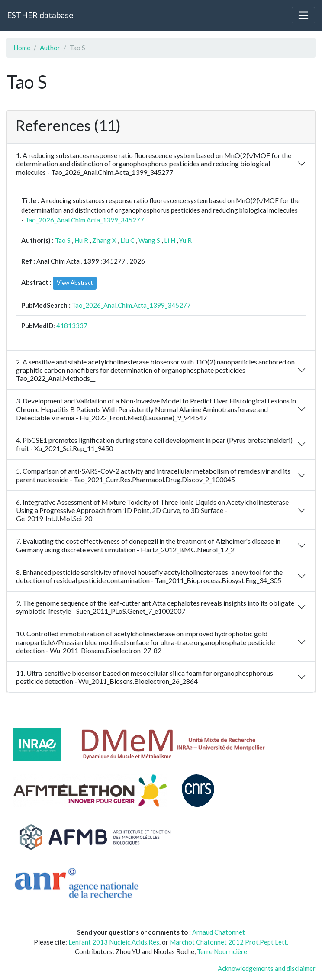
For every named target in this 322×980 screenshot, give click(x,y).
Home (22, 48)
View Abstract (75, 283)
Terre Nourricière (222, 951)
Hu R (81, 240)
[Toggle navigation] (303, 15)
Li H (170, 240)
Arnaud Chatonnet (219, 932)
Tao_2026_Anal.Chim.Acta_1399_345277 (85, 220)
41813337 (72, 326)
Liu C (127, 240)
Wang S (149, 240)
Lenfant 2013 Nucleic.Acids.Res (114, 942)
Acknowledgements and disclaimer (267, 968)
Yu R (185, 240)
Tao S (63, 240)
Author (50, 48)
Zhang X (104, 240)
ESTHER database (40, 15)
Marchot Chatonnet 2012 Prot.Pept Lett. (229, 942)
